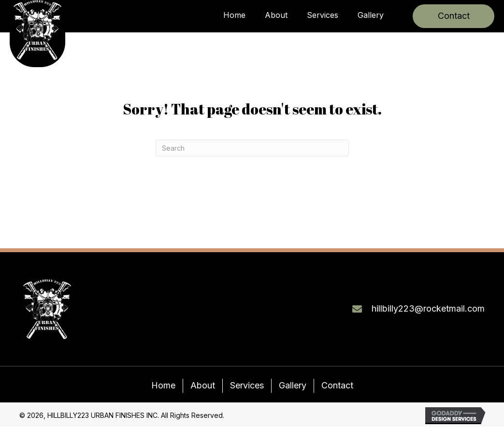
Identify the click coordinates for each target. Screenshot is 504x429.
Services (247, 385)
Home (163, 385)
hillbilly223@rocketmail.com (428, 308)
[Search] (252, 148)
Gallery (293, 385)
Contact (337, 385)
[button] (454, 16)
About (203, 385)
